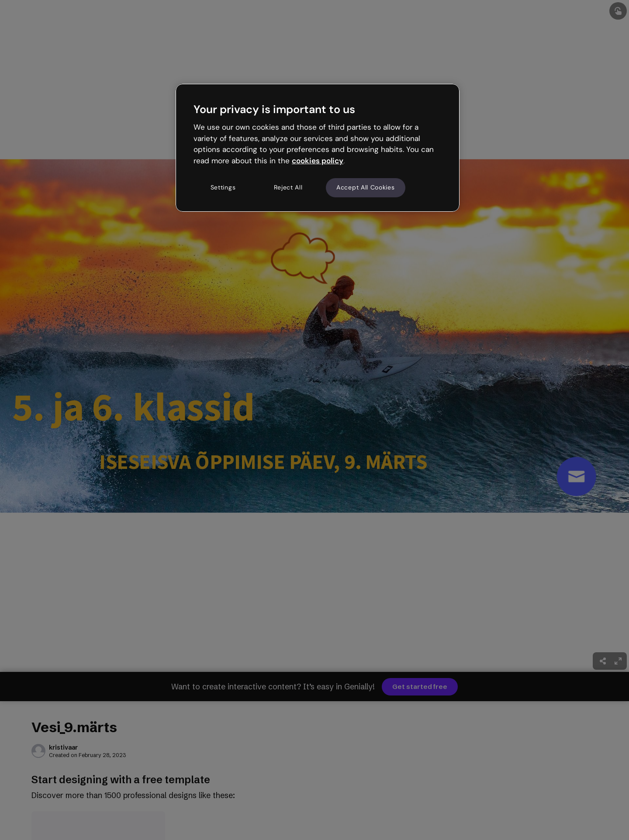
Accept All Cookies (366, 187)
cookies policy (318, 161)
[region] (318, 148)
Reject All (288, 187)
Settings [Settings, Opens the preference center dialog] (223, 187)
